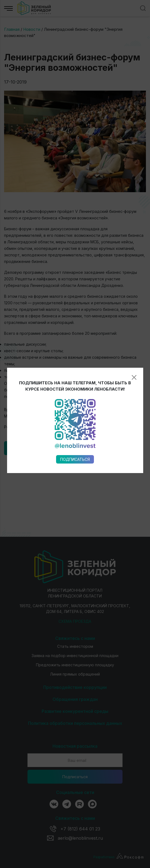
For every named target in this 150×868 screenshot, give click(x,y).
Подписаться (75, 334)
